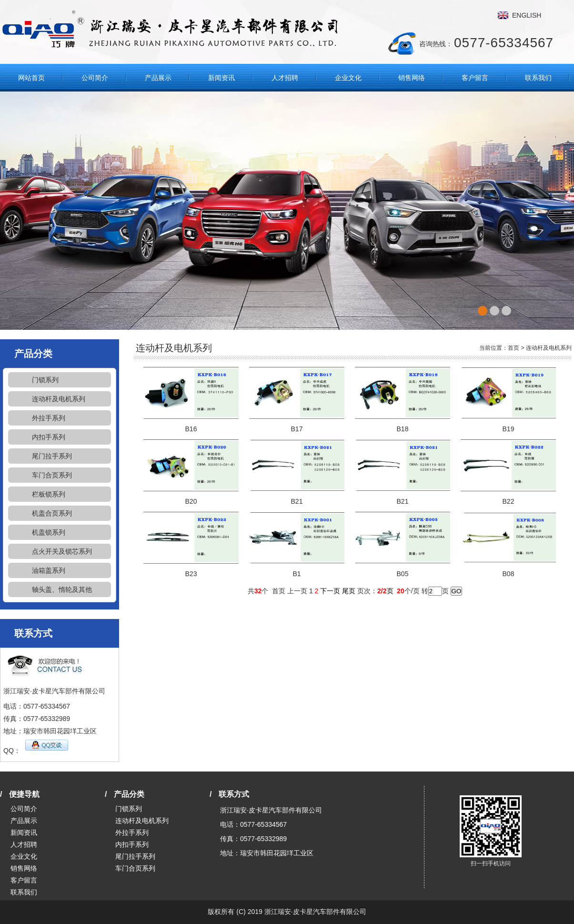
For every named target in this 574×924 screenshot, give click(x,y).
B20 (191, 501)
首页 (514, 348)
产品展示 (158, 78)
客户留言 (475, 78)
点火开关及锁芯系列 (62, 551)
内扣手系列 (49, 437)
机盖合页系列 (52, 513)
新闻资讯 (222, 78)
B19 (509, 429)
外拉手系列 (49, 418)
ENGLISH (527, 15)
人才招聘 (285, 78)
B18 (403, 429)
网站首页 (31, 78)
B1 (297, 574)
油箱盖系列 (49, 570)
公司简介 (95, 78)
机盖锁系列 (49, 532)
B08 (509, 574)
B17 (297, 429)
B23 (191, 574)
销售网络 (412, 78)
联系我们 (538, 78)
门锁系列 (45, 380)
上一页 (297, 591)
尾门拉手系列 (52, 456)
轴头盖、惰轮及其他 (62, 589)
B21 (297, 501)
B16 (191, 429)
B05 (403, 574)
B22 (509, 501)
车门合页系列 (52, 475)
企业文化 (348, 78)
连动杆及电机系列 (59, 399)
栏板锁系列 (49, 494)
